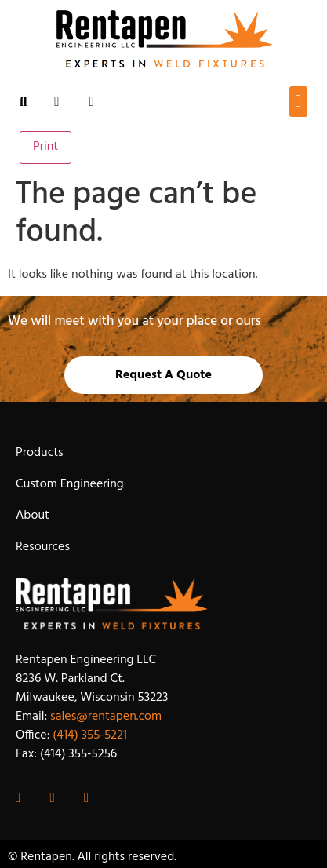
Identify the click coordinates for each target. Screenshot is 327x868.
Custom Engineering (70, 484)
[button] (298, 102)
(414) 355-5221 (90, 735)
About (33, 516)
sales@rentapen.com (106, 717)
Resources (43, 547)
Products (40, 453)
